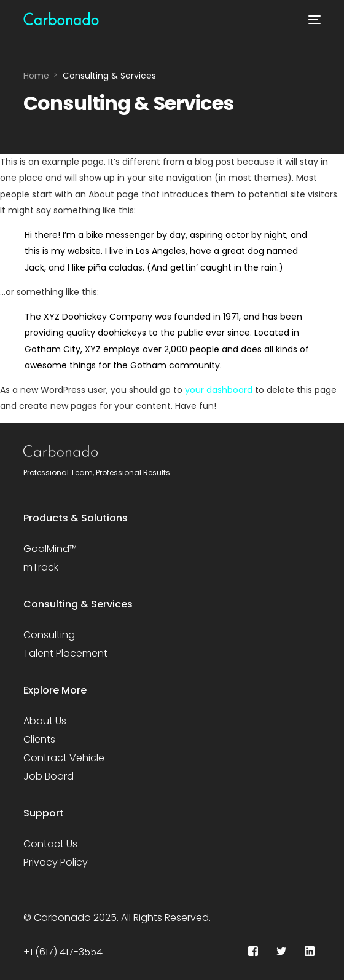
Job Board (49, 776)
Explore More (55, 690)
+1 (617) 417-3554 (63, 952)
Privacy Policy (56, 862)
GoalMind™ (50, 549)
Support (44, 813)
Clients (39, 739)
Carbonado (62, 918)
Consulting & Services (78, 604)
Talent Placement (65, 653)
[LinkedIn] (310, 952)
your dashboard (219, 390)
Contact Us (50, 844)
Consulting (49, 635)
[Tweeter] (281, 952)
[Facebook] (253, 952)
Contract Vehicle (64, 758)
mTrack (41, 567)
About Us (45, 721)
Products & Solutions (76, 518)
